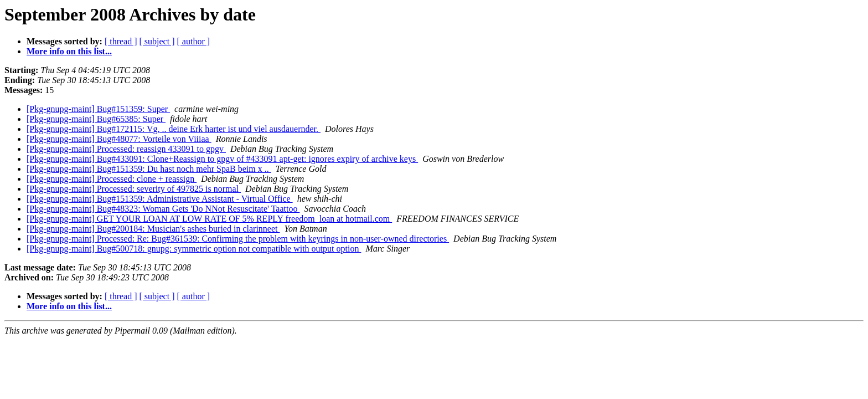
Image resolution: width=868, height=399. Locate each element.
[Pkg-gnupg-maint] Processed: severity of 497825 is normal (134, 189)
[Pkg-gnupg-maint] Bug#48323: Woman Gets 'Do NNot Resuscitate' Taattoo (163, 209)
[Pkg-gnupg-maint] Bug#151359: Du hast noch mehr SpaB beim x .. (149, 169)
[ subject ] (157, 41)
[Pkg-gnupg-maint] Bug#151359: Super (98, 109)
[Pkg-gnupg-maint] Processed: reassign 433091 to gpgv (126, 149)
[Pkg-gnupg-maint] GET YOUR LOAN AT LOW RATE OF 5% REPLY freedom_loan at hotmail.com (209, 219)
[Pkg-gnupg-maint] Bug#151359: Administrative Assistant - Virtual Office (160, 199)
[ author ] (194, 41)
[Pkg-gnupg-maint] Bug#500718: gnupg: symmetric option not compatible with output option (194, 249)
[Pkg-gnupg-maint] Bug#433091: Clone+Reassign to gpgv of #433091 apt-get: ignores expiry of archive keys (222, 159)
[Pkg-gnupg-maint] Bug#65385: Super (96, 119)
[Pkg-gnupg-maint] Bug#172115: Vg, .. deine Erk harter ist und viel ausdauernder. (174, 129)
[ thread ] (121, 41)
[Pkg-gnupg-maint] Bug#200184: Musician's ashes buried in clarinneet (153, 229)
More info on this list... (69, 51)
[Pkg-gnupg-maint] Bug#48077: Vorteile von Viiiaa (119, 139)
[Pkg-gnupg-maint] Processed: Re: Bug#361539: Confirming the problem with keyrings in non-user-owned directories (238, 239)
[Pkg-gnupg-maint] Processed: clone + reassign (112, 179)
